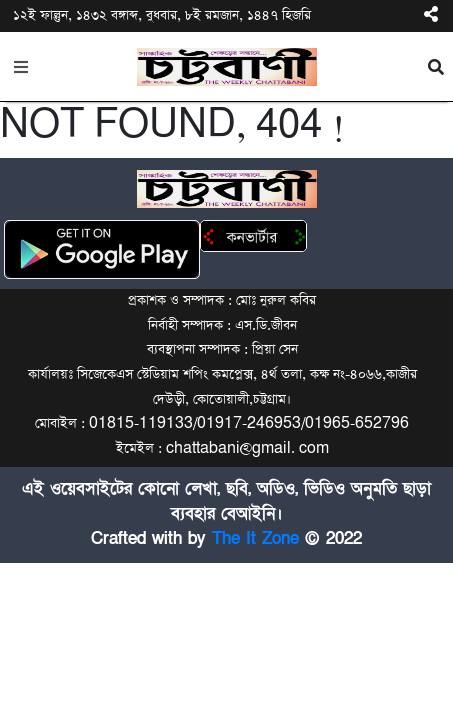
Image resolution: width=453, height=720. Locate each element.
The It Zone (255, 539)
